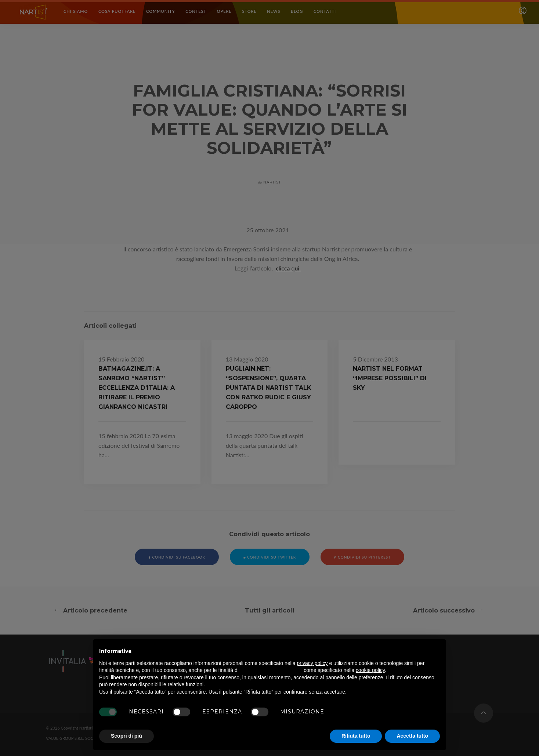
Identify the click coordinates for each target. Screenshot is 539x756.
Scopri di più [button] (126, 736)
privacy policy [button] (312, 663)
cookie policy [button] (370, 670)
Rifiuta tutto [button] (356, 736)
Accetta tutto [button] (412, 736)
